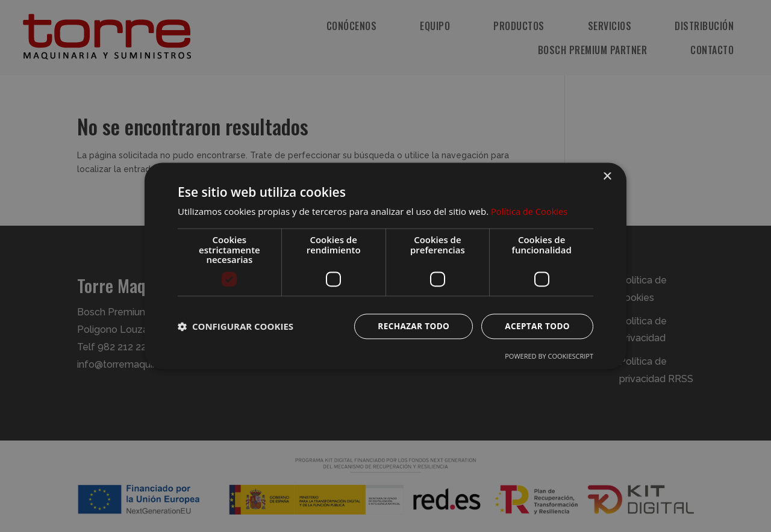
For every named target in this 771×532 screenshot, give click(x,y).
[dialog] (385, 266)
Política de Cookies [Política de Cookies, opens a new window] (530, 211)
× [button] (607, 177)
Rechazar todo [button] (410, 326)
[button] (236, 326)
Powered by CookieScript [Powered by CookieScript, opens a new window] (549, 357)
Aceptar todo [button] (536, 326)
